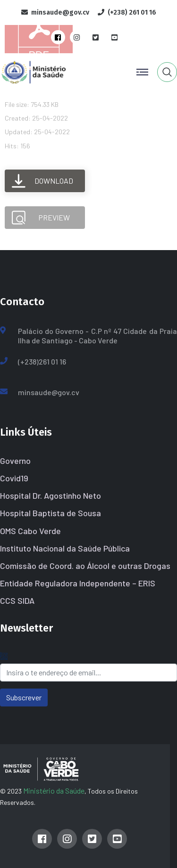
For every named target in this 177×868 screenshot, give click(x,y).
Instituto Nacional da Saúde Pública (65, 548)
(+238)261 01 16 (42, 361)
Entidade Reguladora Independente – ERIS (78, 583)
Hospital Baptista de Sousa (51, 513)
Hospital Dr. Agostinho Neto (51, 495)
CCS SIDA (17, 600)
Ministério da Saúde (54, 791)
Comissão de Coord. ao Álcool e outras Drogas (85, 566)
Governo (15, 461)
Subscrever (24, 697)
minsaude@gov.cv (49, 392)
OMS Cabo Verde (30, 531)
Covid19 (14, 478)
